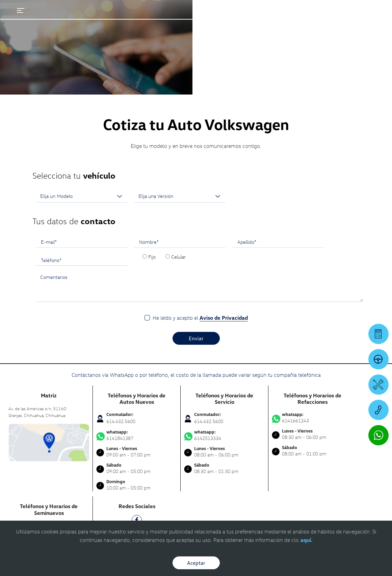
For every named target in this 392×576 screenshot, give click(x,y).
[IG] (137, 448)
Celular (178, 170)
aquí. (306, 540)
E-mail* (49, 155)
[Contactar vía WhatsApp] (378, 435)
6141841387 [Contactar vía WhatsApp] (137, 349)
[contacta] (49, 355)
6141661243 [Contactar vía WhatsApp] (312, 331)
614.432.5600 (121, 335)
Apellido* (247, 155)
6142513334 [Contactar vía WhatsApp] (224, 349)
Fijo (152, 170)
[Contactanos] (294, 10)
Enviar (196, 252)
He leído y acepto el (200, 231)
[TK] (137, 461)
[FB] (137, 435)
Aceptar (196, 563)
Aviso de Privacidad (224, 231)
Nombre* (149, 155)
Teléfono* (51, 174)
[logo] (242, 24)
